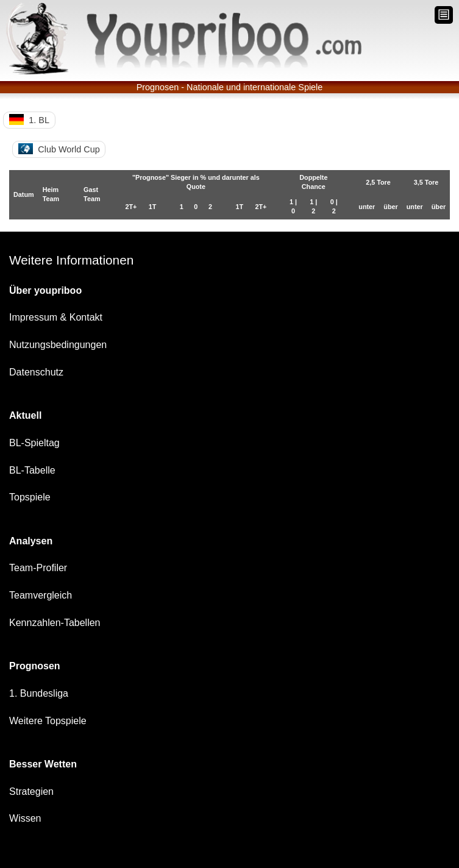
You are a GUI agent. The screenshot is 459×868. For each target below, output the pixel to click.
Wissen (25, 818)
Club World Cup (59, 149)
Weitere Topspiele (48, 721)
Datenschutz (36, 372)
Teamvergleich (41, 595)
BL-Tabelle (32, 470)
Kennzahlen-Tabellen (55, 623)
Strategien (31, 792)
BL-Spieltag (34, 443)
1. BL (29, 119)
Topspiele (30, 497)
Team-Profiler (38, 568)
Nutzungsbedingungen (58, 345)
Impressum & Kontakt (56, 317)
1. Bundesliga (39, 693)
